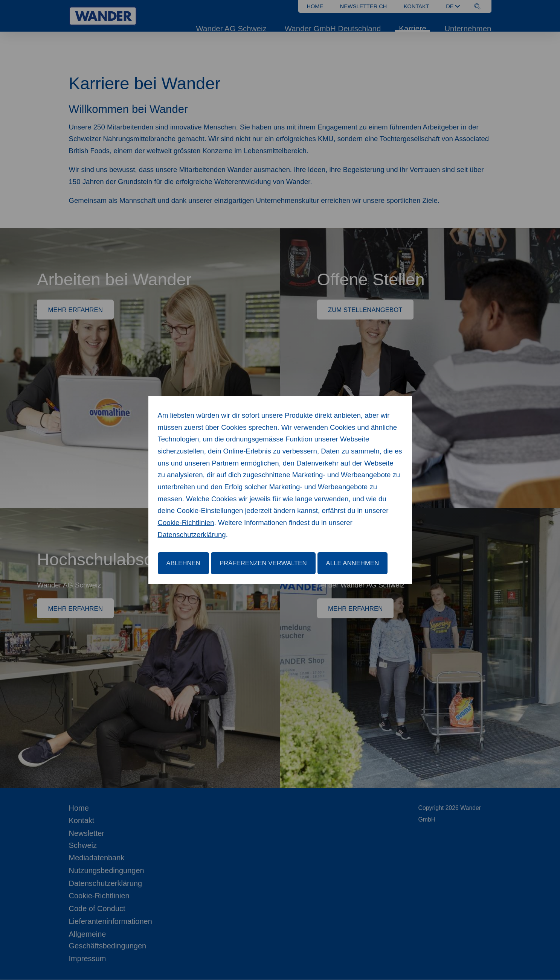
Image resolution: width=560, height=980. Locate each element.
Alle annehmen (353, 563)
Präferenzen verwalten (263, 563)
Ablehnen (183, 563)
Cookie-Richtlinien (186, 523)
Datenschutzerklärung (192, 535)
